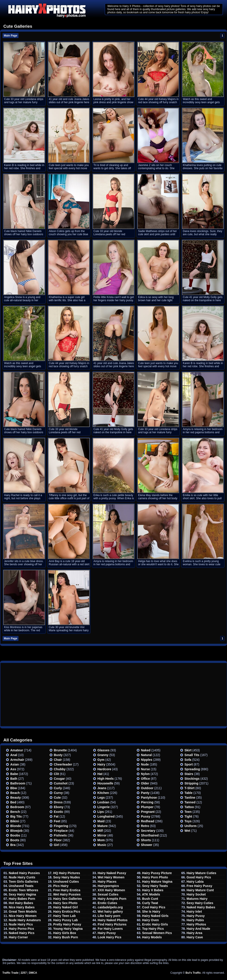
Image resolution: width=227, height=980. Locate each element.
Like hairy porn (109, 916)
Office (146, 779)
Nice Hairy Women (23, 916)
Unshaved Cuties (66, 882)
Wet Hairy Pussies (67, 894)
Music (102, 845)
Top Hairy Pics (153, 929)
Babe (14, 774)
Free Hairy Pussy (199, 886)
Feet (57, 821)
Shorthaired (150, 835)
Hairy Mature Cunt (200, 890)
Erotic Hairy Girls (155, 924)
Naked (146, 750)
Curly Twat (150, 903)
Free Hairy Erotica (67, 890)
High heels (106, 779)
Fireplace (61, 831)
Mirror (102, 835)
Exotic (59, 812)
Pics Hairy (61, 886)
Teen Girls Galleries (23, 882)
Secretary (148, 831)
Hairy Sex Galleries (68, 899)
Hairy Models (152, 937)
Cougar (59, 779)
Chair (58, 760)
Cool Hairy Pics (154, 907)
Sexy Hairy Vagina (22, 894)
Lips (101, 812)
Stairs (189, 774)
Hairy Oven (151, 920)
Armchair (17, 760)
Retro (145, 826)
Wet (187, 831)
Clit (57, 774)
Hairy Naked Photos (113, 920)
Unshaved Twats (21, 886)
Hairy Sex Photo (65, 903)
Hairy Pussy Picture (157, 873)
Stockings (192, 779)
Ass (13, 769)
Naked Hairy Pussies (24, 873)
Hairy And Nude (198, 929)
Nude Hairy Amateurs (25, 920)
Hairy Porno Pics (21, 929)
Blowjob (16, 831)
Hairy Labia (195, 882)
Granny (103, 755)
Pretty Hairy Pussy (67, 924)
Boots (15, 840)
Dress (58, 802)
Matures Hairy (197, 899)
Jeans (102, 788)
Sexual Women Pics (157, 933)
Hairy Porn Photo (155, 877)
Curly (58, 788)
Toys (188, 821)
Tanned (190, 802)
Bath (14, 779)
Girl (57, 845)
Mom (101, 840)
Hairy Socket (196, 894)
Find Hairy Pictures (112, 924)
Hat (100, 774)
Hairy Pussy (107, 933)
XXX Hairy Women (111, 890)
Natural (146, 755)
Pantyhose (149, 798)
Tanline (190, 798)
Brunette (60, 750)
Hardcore (104, 769)
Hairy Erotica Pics (67, 912)
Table (189, 793)
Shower (147, 845)
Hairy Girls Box (65, 933)
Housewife (105, 783)
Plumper (147, 807)
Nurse (146, 769)
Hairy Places (107, 882)
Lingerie (104, 807)
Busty (58, 755)
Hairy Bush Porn (66, 937)
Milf (100, 831)
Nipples (147, 760)
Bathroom (18, 783)
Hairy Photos (196, 924)
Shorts (146, 840)
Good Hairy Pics (199, 877)
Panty (145, 793)
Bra (13, 845)
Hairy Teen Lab (64, 916)
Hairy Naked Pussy (112, 873)
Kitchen (103, 793)
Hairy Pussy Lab (66, 920)
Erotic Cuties (107, 903)
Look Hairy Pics (110, 937)
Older (145, 783)
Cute (57, 798)
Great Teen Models (23, 912)
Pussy (146, 816)
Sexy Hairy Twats (155, 886)
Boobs (15, 835)
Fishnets (60, 835)
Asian (15, 764)
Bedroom (17, 807)
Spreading (192, 769)
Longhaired (106, 816)
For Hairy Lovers (110, 929)
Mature (103, 826)
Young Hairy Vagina (68, 929)
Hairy (101, 764)
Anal (14, 755)
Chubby (60, 769)
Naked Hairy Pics (22, 933)
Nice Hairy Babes (22, 907)
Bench (15, 812)
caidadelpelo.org (110, 907)
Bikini (15, 821)
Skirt (188, 750)
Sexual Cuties (108, 894)
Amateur (17, 750)
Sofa (188, 760)
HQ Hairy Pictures (67, 873)
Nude (145, 764)
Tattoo (189, 807)
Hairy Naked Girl (66, 907)
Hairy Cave (195, 937)
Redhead (148, 821)
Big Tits (16, 816)
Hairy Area (195, 933)
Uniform (191, 826)
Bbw (14, 788)
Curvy (58, 793)
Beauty (16, 798)
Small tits (192, 755)
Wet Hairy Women (111, 877)
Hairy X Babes (153, 890)
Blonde (16, 826)
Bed (13, 802)
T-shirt (190, 788)
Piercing (147, 802)
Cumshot (61, 783)
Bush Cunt (150, 899)
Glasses (104, 750)
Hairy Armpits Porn (112, 899)
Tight (188, 816)
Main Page (10, 36)
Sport (189, 764)
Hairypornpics (108, 886)
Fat (56, 816)
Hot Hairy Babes (21, 903)
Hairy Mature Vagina (157, 882)
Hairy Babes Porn (22, 899)
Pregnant (148, 812)
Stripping (191, 783)
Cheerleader (63, 764)
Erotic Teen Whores (23, 890)
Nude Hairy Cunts (22, 877)
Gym (101, 760)
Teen (188, 812)
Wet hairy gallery (110, 912)
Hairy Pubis (195, 920)
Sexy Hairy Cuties (200, 903)
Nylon (145, 774)
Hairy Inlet (194, 912)
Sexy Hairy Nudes (67, 877)
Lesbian (103, 802)
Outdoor (147, 788)
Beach (15, 793)
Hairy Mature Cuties (201, 873)
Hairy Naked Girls (155, 916)
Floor (58, 840)
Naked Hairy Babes (201, 907)
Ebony (59, 807)
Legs (101, 798)
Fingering (61, 826)
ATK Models (151, 894)
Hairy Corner (18, 937)
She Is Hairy (151, 912)
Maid (101, 821)
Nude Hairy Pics (21, 924)
